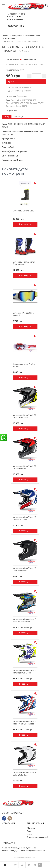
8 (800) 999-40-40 (14, 17)
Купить (26, 82)
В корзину (25, 224)
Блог (29, 831)
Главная (5, 36)
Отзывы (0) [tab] (18, 117)
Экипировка (17, 36)
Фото (29, 834)
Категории (15, 26)
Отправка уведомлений (38, 837)
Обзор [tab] (7, 117)
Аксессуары (10, 38)
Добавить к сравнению (20, 91)
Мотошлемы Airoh (32, 36)
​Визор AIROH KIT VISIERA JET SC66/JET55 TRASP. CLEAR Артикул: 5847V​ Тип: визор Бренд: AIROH (25, 103)
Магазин (31, 828)
